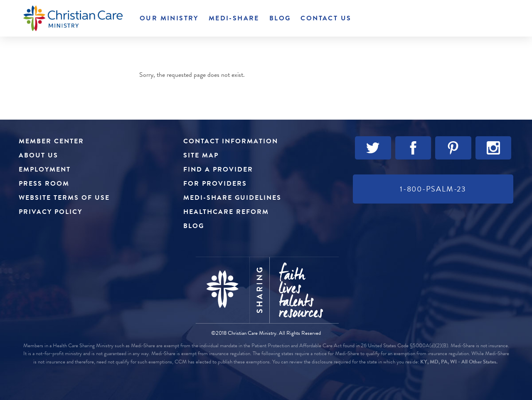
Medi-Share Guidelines (232, 198)
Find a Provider (218, 169)
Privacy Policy (50, 212)
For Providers (215, 184)
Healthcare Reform (226, 212)
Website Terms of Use (64, 198)
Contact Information (231, 141)
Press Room (44, 184)
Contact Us (326, 18)
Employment (45, 169)
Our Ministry (169, 18)
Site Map (201, 155)
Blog (280, 18)
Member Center (51, 141)
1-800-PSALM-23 (433, 189)
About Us (38, 155)
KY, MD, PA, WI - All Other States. (459, 362)
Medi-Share (234, 18)
